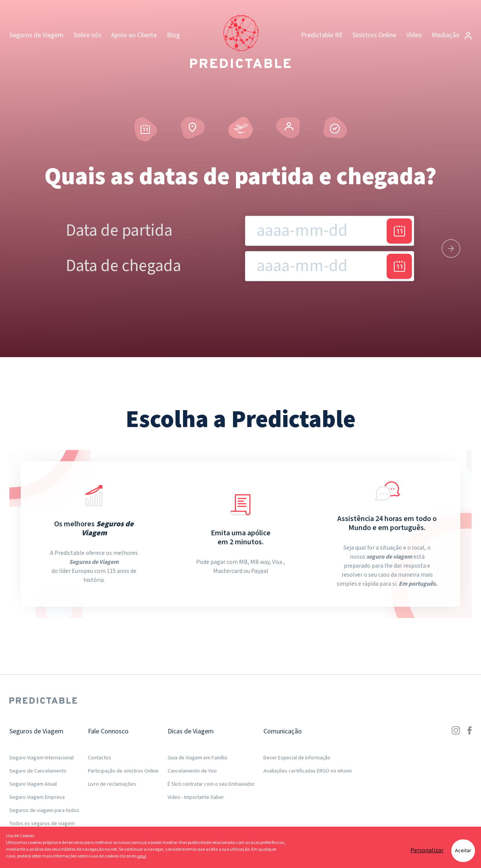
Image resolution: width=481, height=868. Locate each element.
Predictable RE (322, 35)
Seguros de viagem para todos (44, 810)
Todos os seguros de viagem (42, 824)
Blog (173, 35)
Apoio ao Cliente (134, 35)
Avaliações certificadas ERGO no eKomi (308, 771)
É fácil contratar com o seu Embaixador (211, 784)
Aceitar (463, 851)
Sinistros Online (374, 35)
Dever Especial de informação (297, 758)
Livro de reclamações (112, 784)
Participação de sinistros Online (123, 771)
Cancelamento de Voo (192, 771)
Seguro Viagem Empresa (37, 797)
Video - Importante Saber (196, 797)
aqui (142, 856)
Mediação (452, 35)
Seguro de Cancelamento (38, 771)
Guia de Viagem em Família (197, 758)
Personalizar (427, 851)
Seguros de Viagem (36, 35)
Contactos (100, 758)
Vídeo (414, 35)
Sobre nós (88, 35)
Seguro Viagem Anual (33, 784)
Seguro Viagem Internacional (42, 758)
